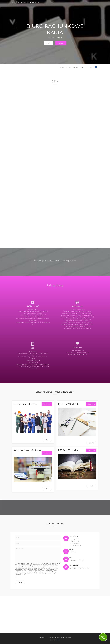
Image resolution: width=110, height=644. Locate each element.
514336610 (34, 2)
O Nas (48, 43)
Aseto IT (56, 639)
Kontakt (61, 43)
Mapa (82, 67)
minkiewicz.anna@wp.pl (20, 2)
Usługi (69, 67)
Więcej (47, 440)
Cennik (76, 67)
